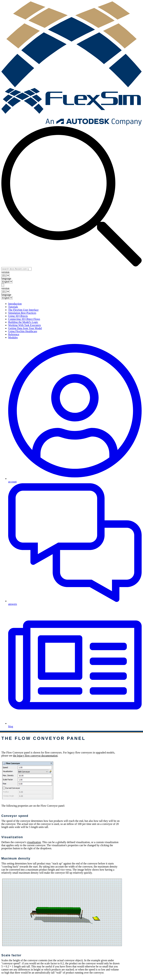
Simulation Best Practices (22, 313)
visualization (34, 842)
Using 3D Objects (18, 316)
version (5, 272)
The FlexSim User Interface (23, 310)
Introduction (15, 304)
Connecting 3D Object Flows (24, 319)
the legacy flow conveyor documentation (35, 756)
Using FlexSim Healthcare (23, 331)
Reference (14, 334)
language (6, 278)
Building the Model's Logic (23, 322)
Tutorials (13, 307)
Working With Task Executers (24, 325)
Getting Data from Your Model (25, 328)
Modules (13, 337)
